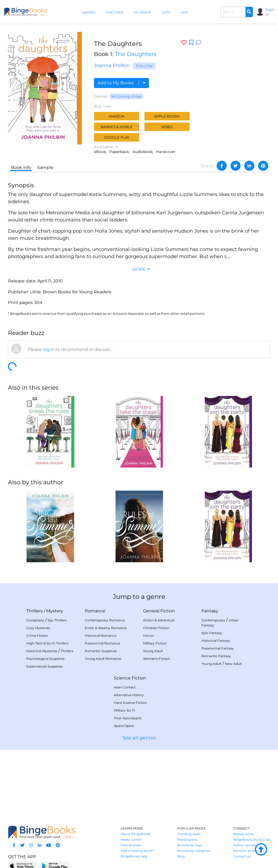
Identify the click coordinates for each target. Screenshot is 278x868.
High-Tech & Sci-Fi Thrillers (47, 643)
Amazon (117, 116)
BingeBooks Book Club (252, 839)
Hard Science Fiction (130, 703)
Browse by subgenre (194, 851)
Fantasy (210, 611)
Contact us (242, 856)
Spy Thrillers (57, 620)
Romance (95, 611)
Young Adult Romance (103, 659)
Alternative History (129, 695)
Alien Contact (125, 687)
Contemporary (213, 620)
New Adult (233, 664)
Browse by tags (189, 845)
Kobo (167, 127)
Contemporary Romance (105, 620)
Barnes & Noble (117, 127)
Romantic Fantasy (216, 656)
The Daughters (136, 54)
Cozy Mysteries (38, 628)
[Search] (249, 12)
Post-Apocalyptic (128, 718)
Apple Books (167, 116)
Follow (144, 66)
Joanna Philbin (112, 66)
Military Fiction (155, 643)
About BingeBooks (136, 834)
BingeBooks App (134, 856)
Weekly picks (243, 834)
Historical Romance (100, 636)
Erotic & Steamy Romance (106, 628)
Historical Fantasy (216, 641)
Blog (181, 856)
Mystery (55, 611)
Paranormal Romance (102, 643)
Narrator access (246, 851)
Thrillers (35, 611)
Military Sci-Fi (125, 710)
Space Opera (124, 726)
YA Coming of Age (126, 96)
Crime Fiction (37, 636)
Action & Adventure (159, 620)
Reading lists (187, 839)
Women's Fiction (157, 659)
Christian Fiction (156, 628)
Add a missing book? (137, 851)
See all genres (139, 738)
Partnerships (131, 845)
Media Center (131, 839)
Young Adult (153, 651)
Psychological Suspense (45, 659)
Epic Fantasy (212, 633)
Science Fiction (130, 678)
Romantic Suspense (101, 651)
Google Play (117, 137)
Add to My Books (121, 83)
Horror (149, 636)
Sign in (270, 12)
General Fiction (159, 611)
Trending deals (189, 834)
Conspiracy (35, 620)
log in (49, 349)
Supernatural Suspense (44, 666)
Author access (245, 845)
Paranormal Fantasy (218, 648)
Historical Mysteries (42, 651)
